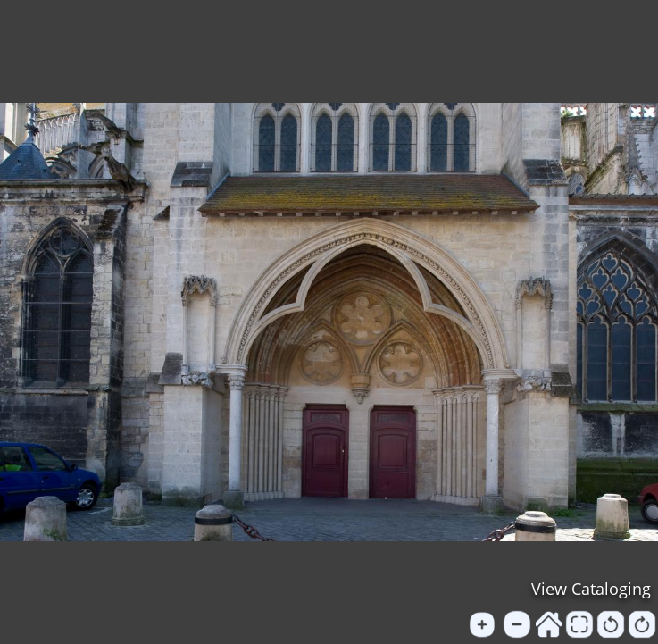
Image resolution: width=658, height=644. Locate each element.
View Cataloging (591, 589)
